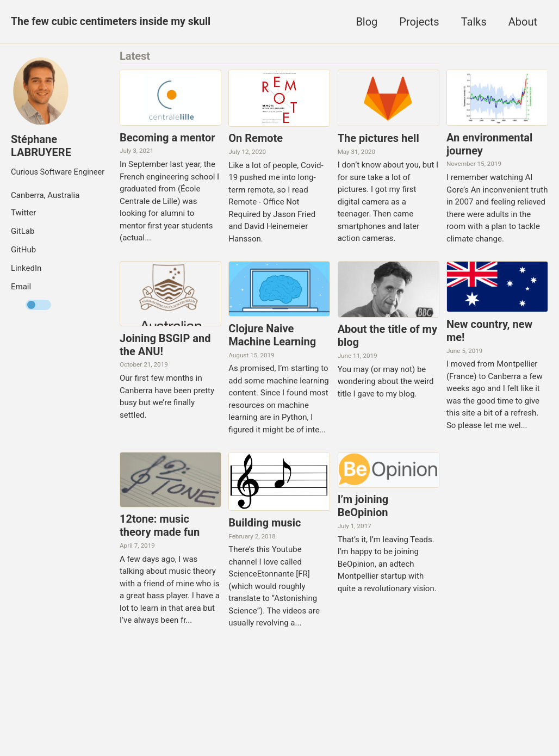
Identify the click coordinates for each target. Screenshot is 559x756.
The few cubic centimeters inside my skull (113, 22)
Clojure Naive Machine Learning (272, 336)
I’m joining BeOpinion (363, 507)
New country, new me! (489, 331)
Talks (474, 22)
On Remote (256, 139)
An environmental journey (489, 144)
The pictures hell (378, 138)
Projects (419, 22)
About (523, 22)
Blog (367, 22)
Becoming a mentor (167, 138)
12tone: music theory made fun (160, 526)
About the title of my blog (387, 337)
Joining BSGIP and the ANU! (165, 345)
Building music (265, 524)
